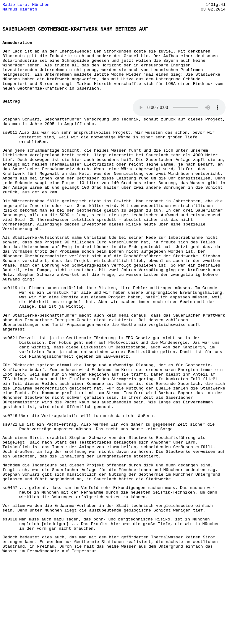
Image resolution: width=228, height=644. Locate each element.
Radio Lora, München (26, 5)
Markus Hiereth (20, 11)
